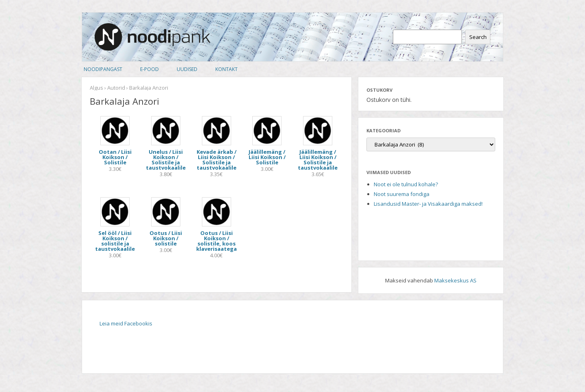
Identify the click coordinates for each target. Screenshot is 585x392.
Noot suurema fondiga (402, 194)
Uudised (187, 69)
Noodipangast (103, 69)
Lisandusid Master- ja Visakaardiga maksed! (428, 204)
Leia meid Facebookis (126, 323)
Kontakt (226, 69)
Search (478, 37)
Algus (96, 88)
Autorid (116, 88)
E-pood (149, 69)
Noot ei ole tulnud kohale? (406, 184)
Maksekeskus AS (455, 280)
